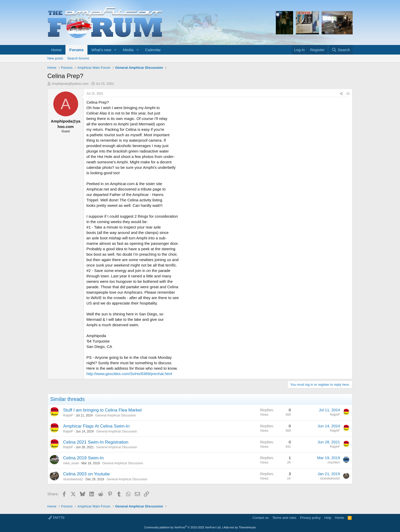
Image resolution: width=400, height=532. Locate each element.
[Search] (341, 50)
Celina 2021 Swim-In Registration (96, 442)
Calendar (153, 50)
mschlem (334, 462)
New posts (55, 58)
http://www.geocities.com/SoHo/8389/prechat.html (129, 374)
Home (56, 50)
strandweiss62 (73, 479)
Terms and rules (284, 518)
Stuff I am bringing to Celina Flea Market (102, 410)
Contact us (261, 518)
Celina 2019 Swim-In (83, 458)
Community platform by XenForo (183, 527)
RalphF (68, 415)
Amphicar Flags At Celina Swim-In (96, 426)
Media (128, 50)
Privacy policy (310, 518)
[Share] (341, 94)
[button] (115, 50)
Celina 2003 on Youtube (87, 474)
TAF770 (56, 518)
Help (328, 518)
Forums (76, 50)
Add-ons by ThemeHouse (240, 527)
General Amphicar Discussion (116, 415)
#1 (348, 94)
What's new (101, 50)
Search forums (78, 58)
